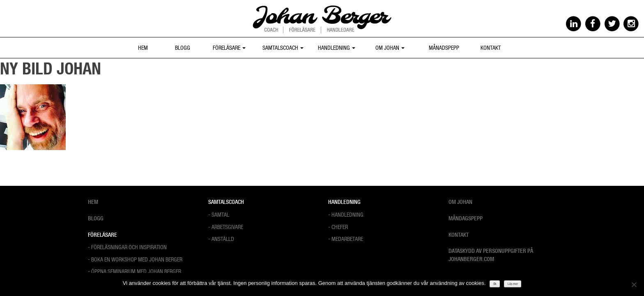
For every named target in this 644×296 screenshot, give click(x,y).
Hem (143, 47)
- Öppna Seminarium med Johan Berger (135, 271)
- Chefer (338, 227)
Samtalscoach (283, 47)
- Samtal (219, 214)
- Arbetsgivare (226, 227)
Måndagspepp (466, 218)
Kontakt (491, 47)
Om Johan (390, 47)
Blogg (183, 47)
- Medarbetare (346, 239)
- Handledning (346, 214)
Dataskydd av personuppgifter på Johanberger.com (491, 255)
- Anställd (221, 239)
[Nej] (634, 284)
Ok (495, 284)
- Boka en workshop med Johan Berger (135, 259)
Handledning (337, 47)
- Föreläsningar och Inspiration (127, 247)
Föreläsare (229, 47)
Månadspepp (444, 47)
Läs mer (513, 284)
